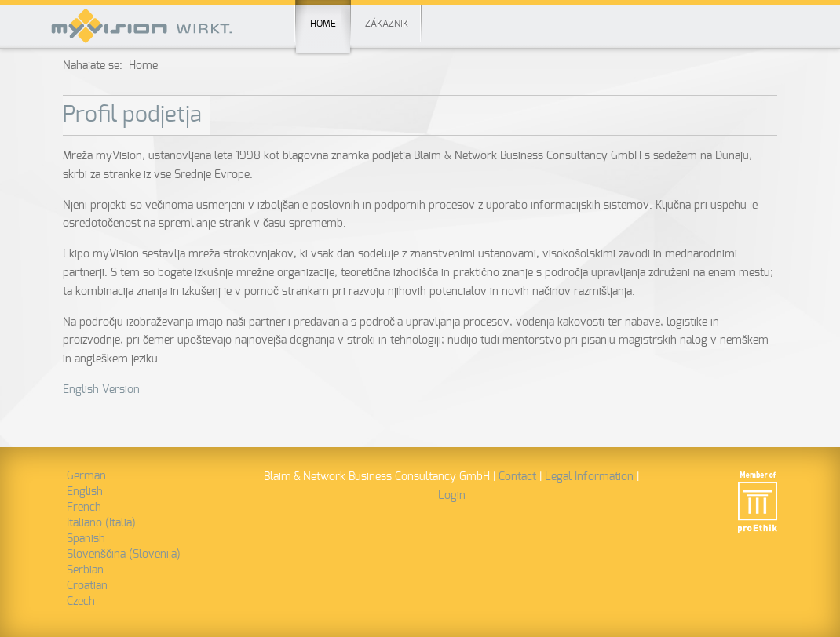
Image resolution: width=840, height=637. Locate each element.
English (85, 492)
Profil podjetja (132, 115)
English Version (101, 390)
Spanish (86, 539)
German (86, 476)
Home (323, 14)
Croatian (87, 586)
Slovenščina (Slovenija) (124, 555)
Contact (517, 477)
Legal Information (589, 477)
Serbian (85, 570)
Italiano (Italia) (101, 523)
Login (452, 496)
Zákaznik (387, 24)
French (84, 508)
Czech (81, 602)
